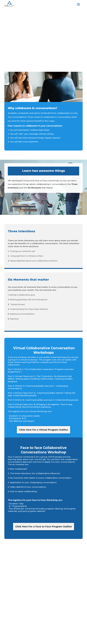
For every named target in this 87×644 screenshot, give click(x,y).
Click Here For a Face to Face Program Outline (44, 527)
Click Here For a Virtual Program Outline (43, 430)
